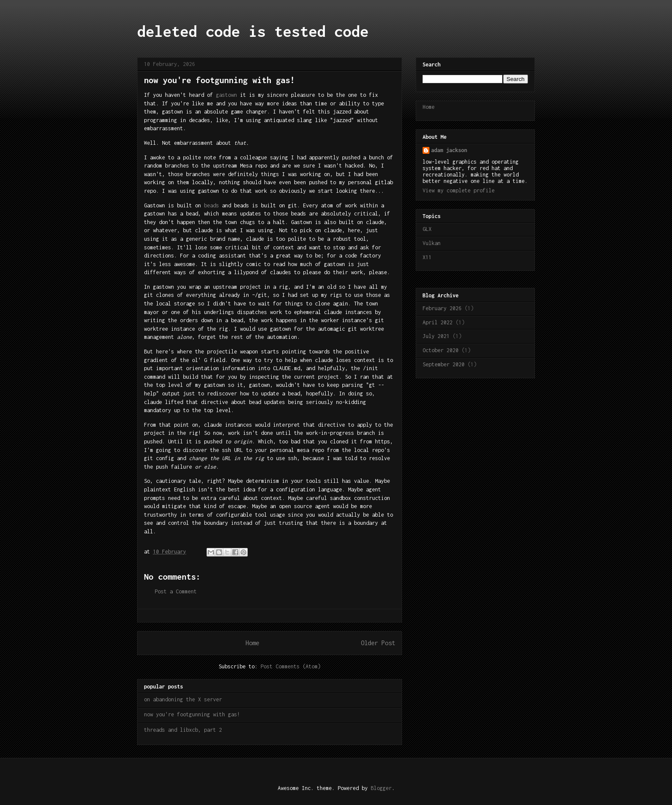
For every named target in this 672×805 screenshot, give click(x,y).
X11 (427, 257)
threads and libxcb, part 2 (183, 730)
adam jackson (449, 150)
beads (211, 205)
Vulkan (432, 243)
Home (252, 643)
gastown (226, 95)
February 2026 (442, 308)
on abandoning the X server (183, 699)
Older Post (378, 643)
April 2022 (438, 322)
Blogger (381, 788)
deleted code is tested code (253, 31)
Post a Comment (176, 591)
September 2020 (444, 364)
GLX (427, 229)
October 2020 (441, 350)
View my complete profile (459, 190)
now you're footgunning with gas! (192, 714)
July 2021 (436, 336)
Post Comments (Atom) (291, 666)
